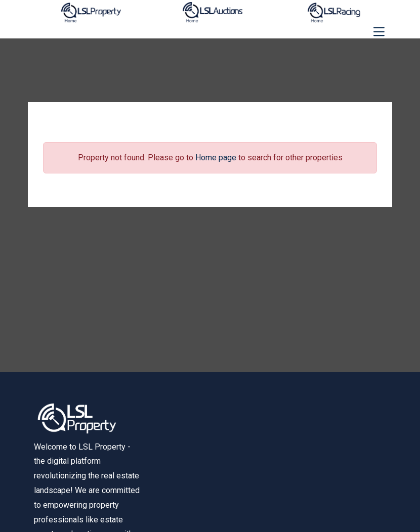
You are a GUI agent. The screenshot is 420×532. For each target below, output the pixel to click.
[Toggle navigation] (379, 32)
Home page (216, 158)
